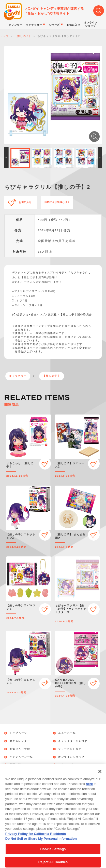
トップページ (18, 733)
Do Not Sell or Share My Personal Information (41, 844)
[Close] (100, 777)
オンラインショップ (71, 757)
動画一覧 (16, 765)
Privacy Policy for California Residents (36, 839)
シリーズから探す (70, 749)
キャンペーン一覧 (21, 757)
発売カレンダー (20, 741)
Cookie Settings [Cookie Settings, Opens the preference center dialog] (53, 854)
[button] (6, 157)
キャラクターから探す (73, 741)
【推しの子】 (51, 376)
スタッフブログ (70, 765)
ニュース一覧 (67, 733)
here (89, 789)
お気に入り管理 (20, 749)
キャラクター (18, 376)
